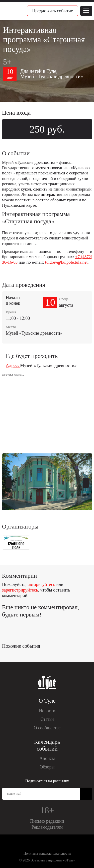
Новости (47, 711)
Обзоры (47, 767)
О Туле (47, 701)
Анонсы (47, 758)
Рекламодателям (47, 827)
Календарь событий (47, 745)
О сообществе (47, 728)
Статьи (47, 719)
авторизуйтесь (41, 584)
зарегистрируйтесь (20, 590)
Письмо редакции (47, 821)
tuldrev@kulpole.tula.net (66, 262)
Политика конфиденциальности (47, 854)
